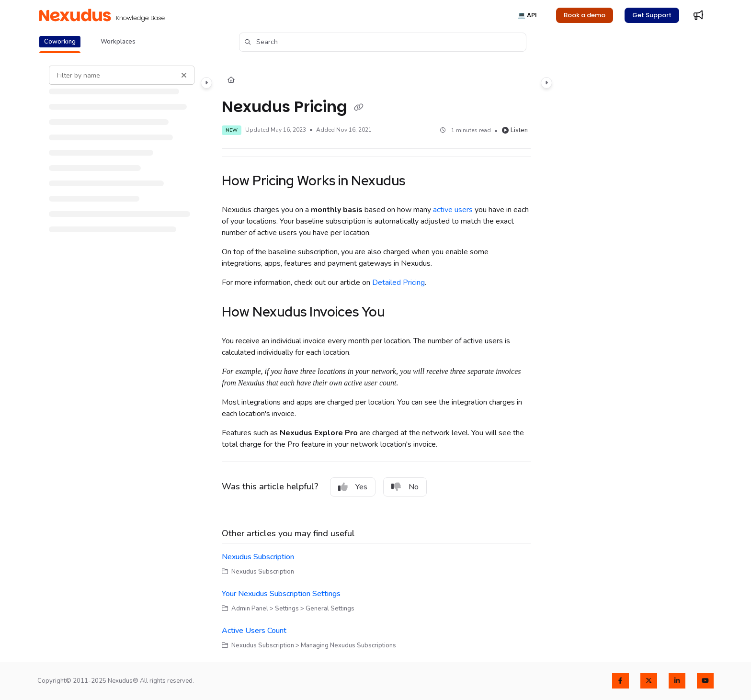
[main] (376, 358)
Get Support (652, 15)
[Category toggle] (206, 83)
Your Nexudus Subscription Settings (281, 594)
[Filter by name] (122, 75)
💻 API (527, 15)
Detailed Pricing (398, 282)
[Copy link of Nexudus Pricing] (359, 108)
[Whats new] (698, 15)
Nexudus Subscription (258, 557)
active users (453, 210)
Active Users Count (254, 631)
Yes (353, 487)
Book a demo (585, 15)
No (405, 487)
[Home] (231, 80)
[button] (383, 42)
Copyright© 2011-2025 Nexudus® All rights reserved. (116, 681)
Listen (515, 130)
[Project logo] (102, 15)
